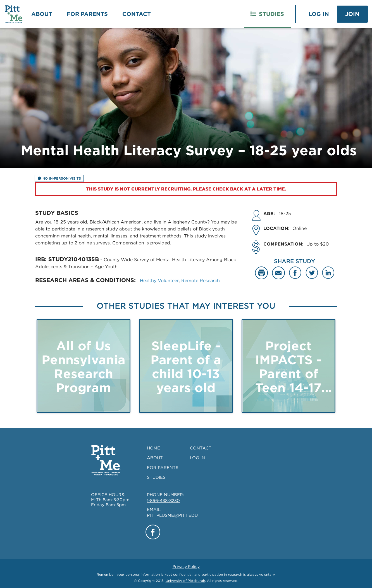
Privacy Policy (186, 566)
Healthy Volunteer (159, 281)
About (42, 14)
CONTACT (201, 448)
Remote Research (201, 281)
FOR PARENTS (163, 468)
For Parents (87, 14)
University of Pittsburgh (185, 581)
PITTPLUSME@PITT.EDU (172, 515)
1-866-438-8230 (163, 501)
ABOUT (155, 458)
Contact (137, 14)
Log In (319, 14)
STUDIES (156, 477)
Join (352, 14)
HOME (153, 448)
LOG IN (197, 458)
